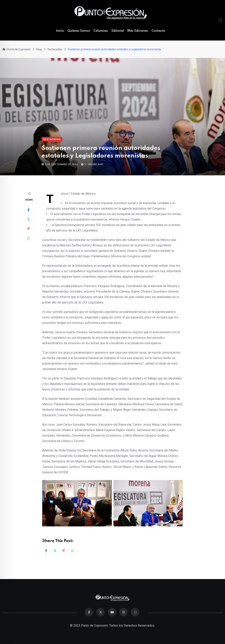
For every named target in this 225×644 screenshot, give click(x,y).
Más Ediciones (138, 31)
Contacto (158, 31)
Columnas (101, 31)
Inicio (60, 31)
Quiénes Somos (79, 31)
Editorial (118, 31)
